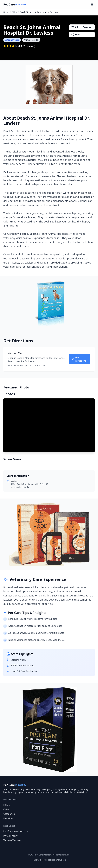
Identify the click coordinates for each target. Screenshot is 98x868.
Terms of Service (12, 840)
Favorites (8, 818)
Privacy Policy (10, 836)
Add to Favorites (82, 27)
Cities (14, 12)
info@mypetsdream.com (16, 831)
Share (76, 35)
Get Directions (79, 359)
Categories (9, 814)
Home (6, 12)
